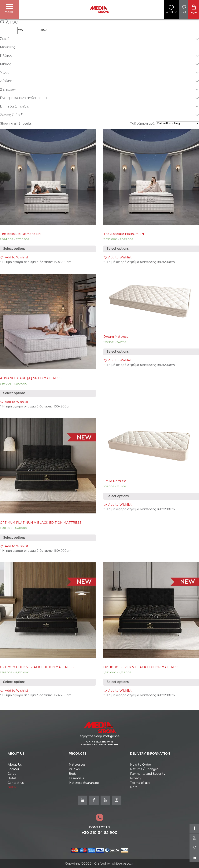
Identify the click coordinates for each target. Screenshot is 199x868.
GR (10, 788)
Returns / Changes (144, 769)
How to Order (141, 765)
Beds (73, 774)
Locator (13, 769)
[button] (14, 258)
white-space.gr (123, 864)
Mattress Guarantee (84, 783)
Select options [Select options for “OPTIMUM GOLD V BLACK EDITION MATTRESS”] (14, 682)
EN (14, 788)
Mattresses (77, 765)
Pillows (74, 769)
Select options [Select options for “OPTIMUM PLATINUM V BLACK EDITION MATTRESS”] (14, 538)
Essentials (76, 778)
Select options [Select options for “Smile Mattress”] (118, 496)
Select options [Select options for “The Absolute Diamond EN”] (14, 249)
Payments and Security (148, 774)
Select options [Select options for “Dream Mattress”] (118, 352)
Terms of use (140, 783)
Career (13, 774)
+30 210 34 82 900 (99, 833)
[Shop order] (177, 123)
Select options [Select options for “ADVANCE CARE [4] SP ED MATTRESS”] (14, 393)
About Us (15, 765)
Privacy (136, 778)
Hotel (12, 778)
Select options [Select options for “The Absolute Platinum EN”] (118, 249)
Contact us (16, 783)
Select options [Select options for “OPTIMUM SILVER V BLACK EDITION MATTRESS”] (118, 682)
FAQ (134, 788)
